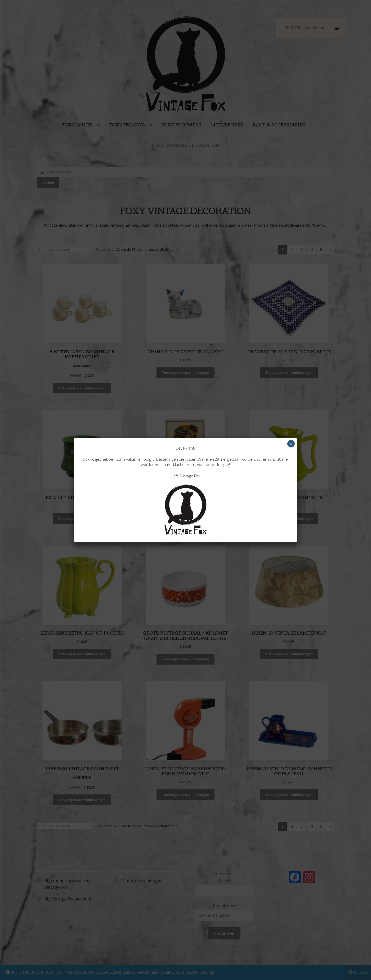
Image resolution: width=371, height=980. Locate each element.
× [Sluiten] (291, 444)
